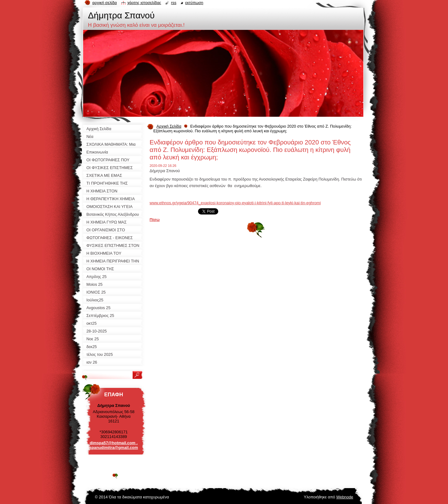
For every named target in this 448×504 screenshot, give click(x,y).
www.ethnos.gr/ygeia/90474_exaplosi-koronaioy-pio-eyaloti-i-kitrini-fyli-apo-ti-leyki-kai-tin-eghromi (235, 203)
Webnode (345, 497)
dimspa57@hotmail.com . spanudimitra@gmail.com (114, 445)
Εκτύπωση (194, 3)
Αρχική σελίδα (105, 3)
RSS (174, 3)
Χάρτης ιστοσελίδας (144, 3)
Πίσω (155, 220)
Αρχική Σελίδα (169, 126)
